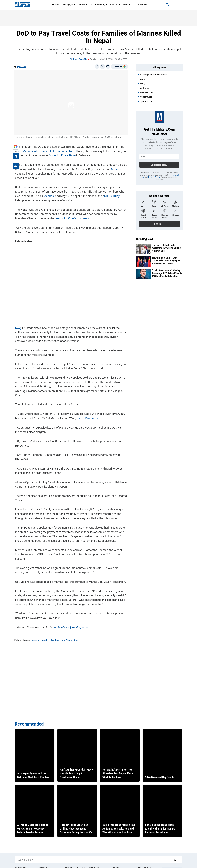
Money (83, 5)
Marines (47, 195)
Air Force (115, 168)
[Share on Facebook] (97, 67)
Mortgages (69, 5)
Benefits (115, 5)
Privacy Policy (154, 177)
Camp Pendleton (86, 414)
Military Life (140, 5)
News (127, 5)
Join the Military (99, 5)
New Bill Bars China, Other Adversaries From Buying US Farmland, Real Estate (166, 261)
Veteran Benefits (79, 59)
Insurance (55, 5)
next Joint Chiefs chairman (58, 217)
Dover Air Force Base (56, 154)
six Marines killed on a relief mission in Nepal (41, 150)
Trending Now (144, 239)
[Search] (165, 5)
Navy (17, 328)
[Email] (108, 67)
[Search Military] (93, 860)
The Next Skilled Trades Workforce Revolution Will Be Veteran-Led (167, 248)
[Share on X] (102, 67)
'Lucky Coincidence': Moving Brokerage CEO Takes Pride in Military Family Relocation (167, 273)
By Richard (21, 67)
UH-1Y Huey (110, 195)
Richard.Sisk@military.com (69, 619)
